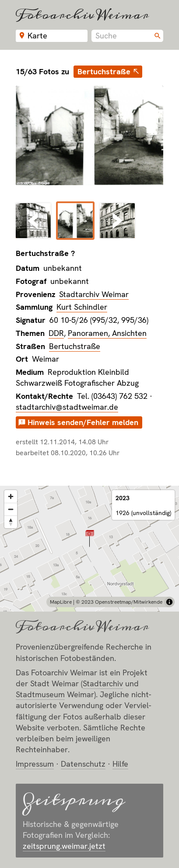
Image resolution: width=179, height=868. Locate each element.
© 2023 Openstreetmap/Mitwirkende (119, 602)
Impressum (35, 764)
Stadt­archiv (103, 683)
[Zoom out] (11, 509)
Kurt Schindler (82, 307)
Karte (37, 36)
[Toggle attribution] (169, 602)
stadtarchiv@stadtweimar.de (67, 407)
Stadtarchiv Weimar (94, 294)
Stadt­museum (40, 694)
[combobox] (127, 36)
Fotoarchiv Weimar (82, 15)
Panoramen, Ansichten (107, 333)
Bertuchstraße (104, 71)
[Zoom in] (11, 496)
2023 (123, 498)
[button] (89, 538)
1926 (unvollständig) (143, 513)
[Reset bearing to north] (11, 522)
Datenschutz (83, 764)
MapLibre (61, 602)
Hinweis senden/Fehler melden (83, 422)
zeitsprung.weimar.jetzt (64, 846)
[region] (89, 549)
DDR (56, 333)
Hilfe (120, 764)
